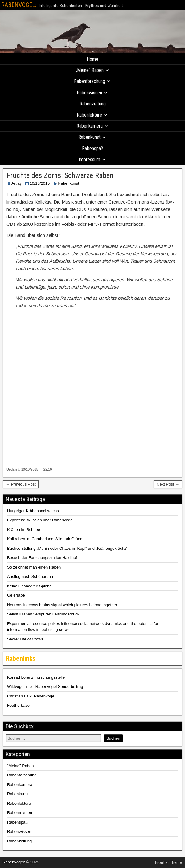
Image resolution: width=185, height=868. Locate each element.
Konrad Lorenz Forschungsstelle (36, 677)
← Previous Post (21, 484)
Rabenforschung (90, 81)
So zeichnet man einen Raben (34, 567)
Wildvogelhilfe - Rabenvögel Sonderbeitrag (45, 687)
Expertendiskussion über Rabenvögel (40, 520)
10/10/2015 (40, 183)
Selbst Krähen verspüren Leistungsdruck (43, 614)
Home (92, 59)
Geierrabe (16, 595)
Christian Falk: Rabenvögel (31, 696)
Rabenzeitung (93, 104)
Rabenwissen (89, 93)
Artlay (16, 183)
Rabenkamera (90, 126)
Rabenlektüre (89, 115)
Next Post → (168, 484)
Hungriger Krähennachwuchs (33, 511)
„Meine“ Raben (90, 70)
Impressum (89, 160)
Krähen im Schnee (24, 530)
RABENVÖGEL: (19, 5)
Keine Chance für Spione (29, 586)
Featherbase (18, 705)
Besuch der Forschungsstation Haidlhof (42, 558)
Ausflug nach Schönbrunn (30, 576)
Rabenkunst (89, 137)
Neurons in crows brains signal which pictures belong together (62, 605)
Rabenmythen (20, 813)
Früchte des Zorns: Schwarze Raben (60, 175)
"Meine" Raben (21, 766)
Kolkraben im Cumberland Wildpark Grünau (46, 539)
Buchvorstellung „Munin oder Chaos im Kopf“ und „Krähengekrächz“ (67, 548)
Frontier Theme (169, 862)
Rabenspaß (93, 148)
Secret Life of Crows (25, 639)
